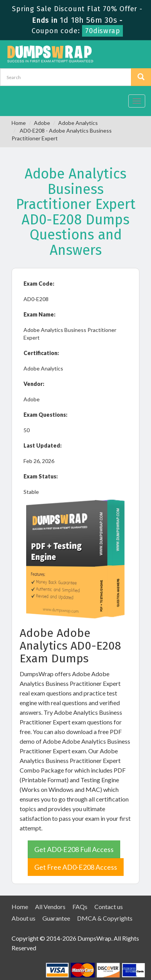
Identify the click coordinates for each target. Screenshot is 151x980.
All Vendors (50, 907)
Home (19, 123)
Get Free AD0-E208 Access (76, 867)
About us (23, 918)
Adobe (42, 123)
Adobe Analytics (78, 123)
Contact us (109, 907)
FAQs (80, 907)
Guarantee (56, 918)
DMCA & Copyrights (105, 918)
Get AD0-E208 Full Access (74, 849)
